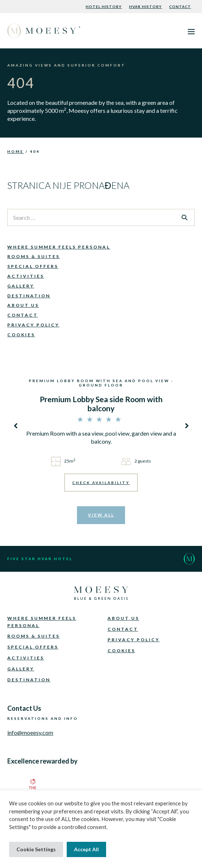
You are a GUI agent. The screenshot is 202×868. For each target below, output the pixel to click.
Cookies (21, 335)
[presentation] (16, 425)
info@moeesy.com (30, 732)
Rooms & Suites (34, 256)
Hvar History (145, 7)
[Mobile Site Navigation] (191, 31)
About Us (23, 305)
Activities (26, 276)
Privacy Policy (33, 325)
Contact (180, 7)
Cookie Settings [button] (36, 849)
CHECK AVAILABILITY (101, 483)
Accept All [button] (86, 849)
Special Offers (33, 266)
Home (15, 151)
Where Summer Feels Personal (59, 247)
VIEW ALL (101, 515)
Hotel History (104, 7)
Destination (29, 296)
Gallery (21, 286)
